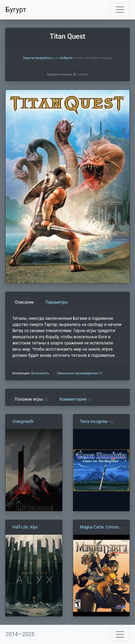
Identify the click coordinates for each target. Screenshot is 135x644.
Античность (40, 373)
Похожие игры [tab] (31, 399)
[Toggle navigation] (120, 10)
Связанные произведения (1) (80, 373)
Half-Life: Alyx (25, 527)
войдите (66, 58)
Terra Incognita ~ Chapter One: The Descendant (96, 422)
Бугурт (16, 10)
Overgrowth (23, 422)
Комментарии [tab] (75, 399)
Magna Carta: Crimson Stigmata (101, 527)
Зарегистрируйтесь (37, 58)
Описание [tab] (24, 302)
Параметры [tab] (57, 302)
